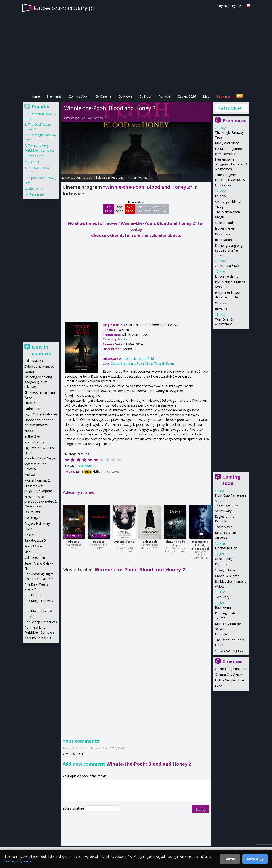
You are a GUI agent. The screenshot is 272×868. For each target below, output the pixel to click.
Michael (33, 162)
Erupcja (220, 196)
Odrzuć (230, 859)
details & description (112, 177)
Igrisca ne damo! (227, 276)
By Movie (125, 96)
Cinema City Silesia (228, 674)
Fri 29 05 (109, 209)
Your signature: (74, 808)
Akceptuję (255, 859)
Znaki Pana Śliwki (227, 266)
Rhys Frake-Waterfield (93, 118)
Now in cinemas (42, 350)
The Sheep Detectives (41, 622)
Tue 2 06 (148, 209)
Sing (27, 552)
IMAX (219, 686)
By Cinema (104, 96)
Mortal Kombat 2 (37, 480)
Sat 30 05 (119, 209)
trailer (132, 177)
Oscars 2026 (187, 96)
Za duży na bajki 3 (38, 638)
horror (123, 339)
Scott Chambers (123, 363)
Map (206, 96)
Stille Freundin (225, 223)
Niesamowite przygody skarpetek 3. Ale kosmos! (231, 164)
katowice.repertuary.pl (64, 8)
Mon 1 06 (139, 209)
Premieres (54, 96)
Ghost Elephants (227, 576)
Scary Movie (224, 527)
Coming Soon (79, 96)
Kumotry (221, 564)
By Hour (145, 96)
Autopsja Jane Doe (124, 544)
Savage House (225, 570)
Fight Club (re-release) (231, 495)
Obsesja (74, 542)
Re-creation (223, 240)
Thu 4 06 (165, 209)
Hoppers (31, 431)
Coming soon (231, 480)
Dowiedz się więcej (18, 861)
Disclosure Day (226, 548)
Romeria (221, 309)
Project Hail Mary (37, 523)
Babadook (150, 542)
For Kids (165, 96)
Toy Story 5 (223, 597)
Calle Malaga (224, 559)
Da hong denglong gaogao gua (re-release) (229, 250)
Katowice (229, 108)
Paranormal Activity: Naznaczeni (201, 545)
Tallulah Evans (164, 363)
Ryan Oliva (144, 363)
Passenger (223, 234)
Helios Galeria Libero (230, 680)
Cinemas (232, 661)
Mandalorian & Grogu (40, 458)
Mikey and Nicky (227, 143)
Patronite (224, 96)
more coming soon (231, 650)
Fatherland (223, 634)
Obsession (223, 303)
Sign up (236, 6)
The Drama (33, 595)
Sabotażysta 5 (35, 540)
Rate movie (84, 466)
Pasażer (99, 542)
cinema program (84, 177)
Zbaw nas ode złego (175, 544)
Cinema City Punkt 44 (230, 669)
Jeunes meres (225, 228)
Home (35, 96)
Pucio (28, 529)
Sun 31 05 (130, 209)
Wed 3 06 (156, 209)
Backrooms (223, 607)
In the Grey (223, 185)
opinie (143, 177)
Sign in (222, 6)
